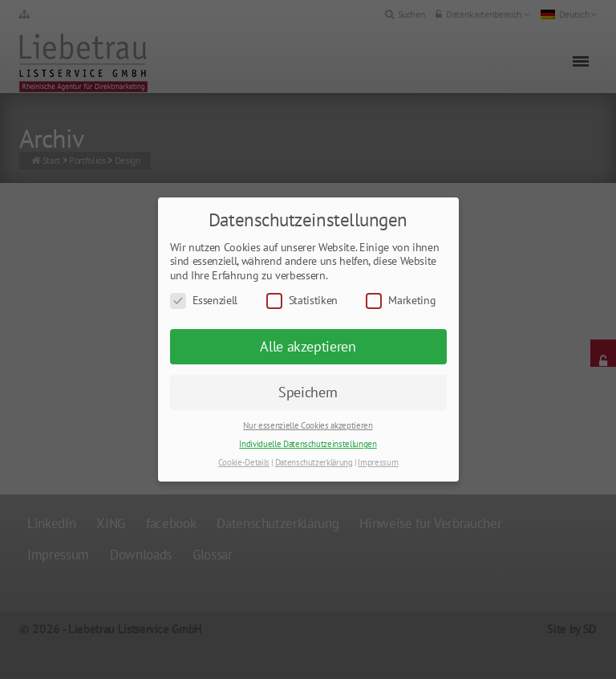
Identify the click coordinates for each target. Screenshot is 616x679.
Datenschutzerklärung (314, 462)
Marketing (401, 301)
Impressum (378, 462)
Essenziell (204, 301)
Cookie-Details (244, 462)
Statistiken (302, 301)
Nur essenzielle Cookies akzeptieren (308, 425)
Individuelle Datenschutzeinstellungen (308, 444)
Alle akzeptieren (308, 346)
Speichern (308, 392)
